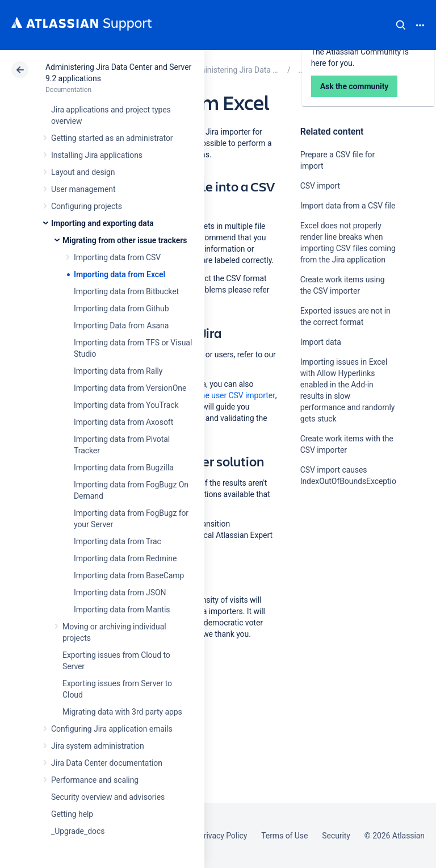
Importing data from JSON (120, 592)
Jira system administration (98, 746)
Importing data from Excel (120, 274)
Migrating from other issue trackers (125, 240)
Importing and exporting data (102, 223)
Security (336, 836)
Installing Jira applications (97, 155)
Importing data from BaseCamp (129, 575)
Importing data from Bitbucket (126, 291)
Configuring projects (87, 206)
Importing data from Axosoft (123, 422)
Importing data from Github (121, 308)
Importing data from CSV (117, 257)
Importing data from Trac (118, 541)
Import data (321, 342)
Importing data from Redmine (125, 558)
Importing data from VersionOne (130, 388)
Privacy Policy (223, 836)
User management (83, 189)
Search (401, 25)
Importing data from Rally (118, 371)
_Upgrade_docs (78, 831)
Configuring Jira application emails (112, 729)
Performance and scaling (95, 780)
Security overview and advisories (108, 797)
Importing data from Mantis (122, 610)
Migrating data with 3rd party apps (122, 712)
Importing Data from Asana (121, 325)
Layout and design (83, 172)
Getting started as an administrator (112, 138)
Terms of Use (284, 836)
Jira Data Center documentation (107, 763)
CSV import (320, 186)
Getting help (72, 814)
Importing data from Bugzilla (124, 468)
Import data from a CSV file (348, 206)
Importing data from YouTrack (126, 405)
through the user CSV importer (222, 395)
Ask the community (340, 592)
